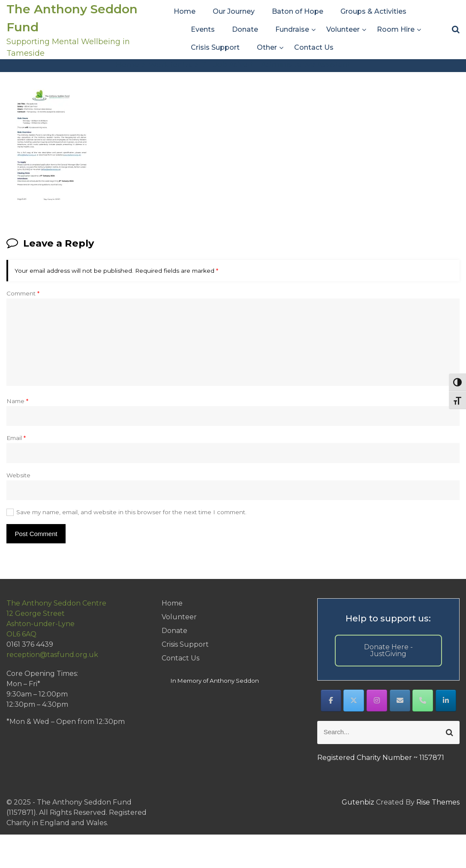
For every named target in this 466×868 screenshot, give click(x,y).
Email (16, 438)
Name (17, 401)
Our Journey (234, 11)
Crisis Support (215, 47)
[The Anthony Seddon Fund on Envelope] (400, 701)
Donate (245, 29)
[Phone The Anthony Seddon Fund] (423, 701)
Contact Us (314, 47)
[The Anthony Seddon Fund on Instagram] (377, 701)
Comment (23, 293)
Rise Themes (438, 802)
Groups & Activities (373, 11)
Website (18, 475)
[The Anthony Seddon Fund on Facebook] (331, 701)
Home (185, 11)
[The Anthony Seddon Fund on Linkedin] (446, 701)
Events (203, 29)
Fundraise (292, 29)
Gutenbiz (359, 802)
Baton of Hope (298, 11)
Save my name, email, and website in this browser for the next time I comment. (131, 512)
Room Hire (396, 29)
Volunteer (343, 29)
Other (267, 47)
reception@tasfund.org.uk (52, 655)
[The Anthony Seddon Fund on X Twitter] (354, 701)
